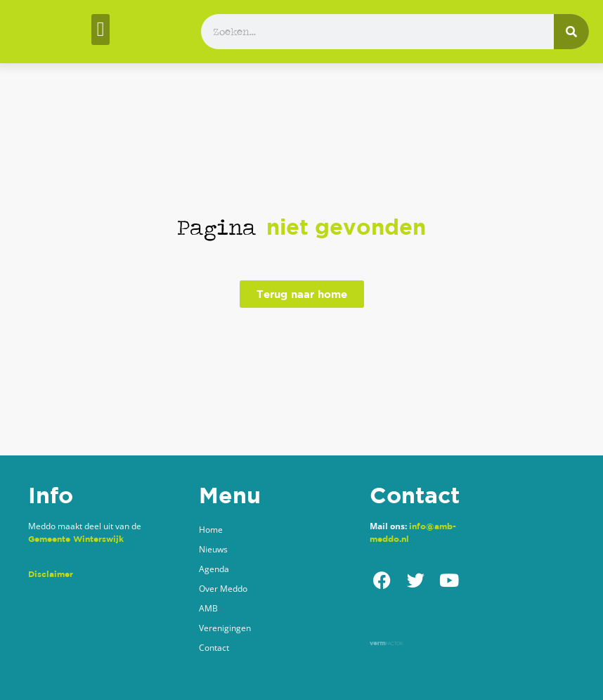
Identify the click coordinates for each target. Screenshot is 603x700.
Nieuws (213, 549)
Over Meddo (223, 589)
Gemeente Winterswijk (76, 539)
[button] (100, 30)
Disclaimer (51, 574)
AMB (208, 608)
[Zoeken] (571, 32)
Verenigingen (225, 628)
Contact (214, 648)
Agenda (214, 569)
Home (211, 530)
